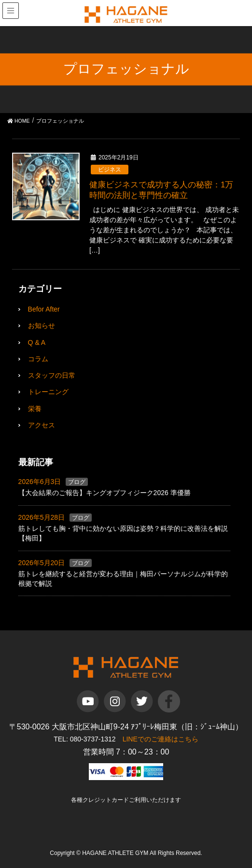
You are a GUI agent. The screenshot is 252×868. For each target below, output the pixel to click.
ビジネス (110, 170)
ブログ (77, 482)
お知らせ (42, 326)
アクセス (42, 425)
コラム (38, 359)
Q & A (37, 342)
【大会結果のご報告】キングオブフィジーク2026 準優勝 (105, 493)
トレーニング (48, 392)
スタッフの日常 (52, 375)
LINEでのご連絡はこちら (161, 739)
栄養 (35, 409)
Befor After (44, 309)
